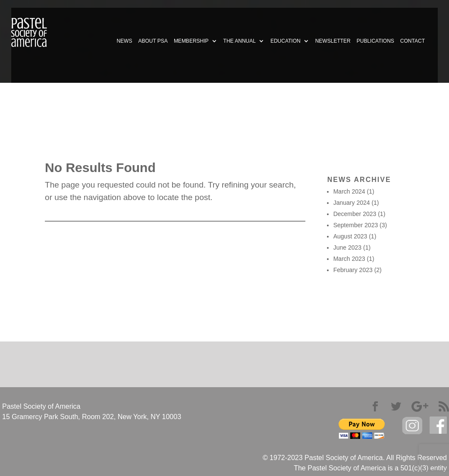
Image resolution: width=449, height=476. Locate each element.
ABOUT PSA (153, 41)
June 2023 (347, 247)
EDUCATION (286, 41)
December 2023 (355, 214)
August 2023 (350, 236)
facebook (438, 425)
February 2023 (353, 270)
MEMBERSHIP (191, 41)
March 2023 (349, 259)
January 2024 (352, 203)
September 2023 (356, 225)
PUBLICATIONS (375, 41)
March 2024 (349, 191)
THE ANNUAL (240, 41)
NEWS (124, 41)
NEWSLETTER (333, 41)
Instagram (412, 426)
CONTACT (413, 41)
